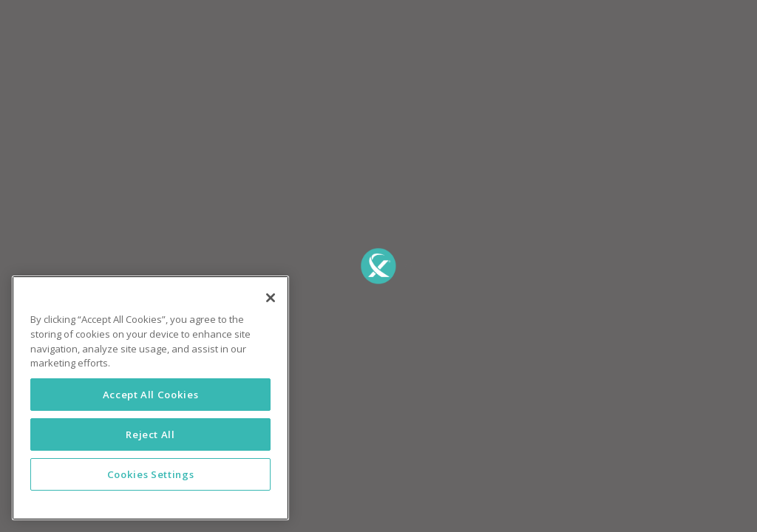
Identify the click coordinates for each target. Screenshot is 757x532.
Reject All (150, 434)
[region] (150, 398)
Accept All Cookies (151, 395)
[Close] (271, 298)
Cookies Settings (151, 474)
